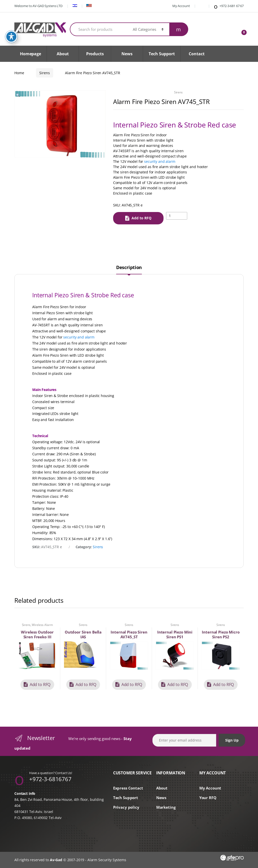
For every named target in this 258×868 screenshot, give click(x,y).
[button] (18, 96)
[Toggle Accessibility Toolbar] (11, 37)
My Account (178, 6)
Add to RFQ (141, 218)
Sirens (44, 73)
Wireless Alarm (42, 625)
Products (95, 54)
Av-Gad (56, 860)
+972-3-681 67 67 (228, 6)
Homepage (30, 54)
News (127, 54)
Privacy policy (126, 807)
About (63, 54)
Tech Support (162, 54)
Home (19, 73)
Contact (197, 54)
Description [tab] (129, 268)
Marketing (166, 807)
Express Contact (128, 788)
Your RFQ (208, 798)
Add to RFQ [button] (40, 685)
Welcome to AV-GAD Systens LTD (38, 6)
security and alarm (160, 161)
